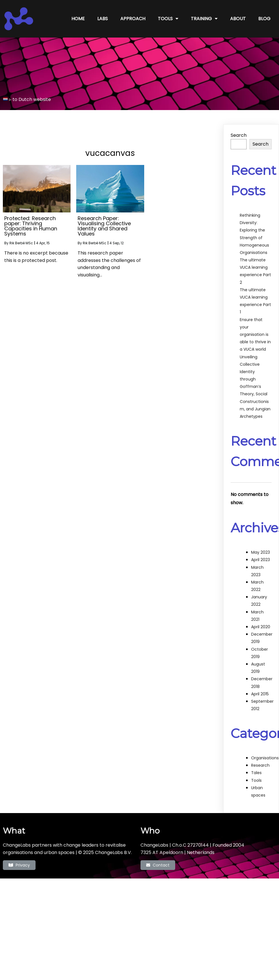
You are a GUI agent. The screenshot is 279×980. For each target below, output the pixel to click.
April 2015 (260, 687)
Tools (256, 774)
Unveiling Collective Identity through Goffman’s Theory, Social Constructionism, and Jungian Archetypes (255, 380)
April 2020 (261, 620)
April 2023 (261, 553)
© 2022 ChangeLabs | (120, 880)
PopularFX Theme (164, 880)
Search (239, 129)
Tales (256, 766)
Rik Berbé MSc (21, 236)
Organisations (265, 751)
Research (260, 759)
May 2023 (261, 546)
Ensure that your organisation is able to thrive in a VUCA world (255, 328)
